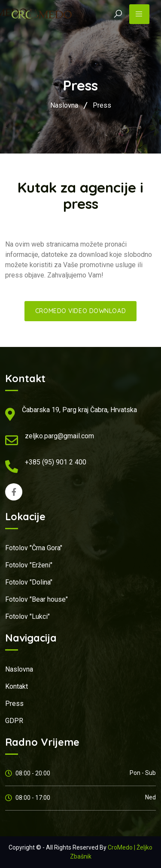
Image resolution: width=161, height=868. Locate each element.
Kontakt (17, 686)
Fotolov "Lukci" (27, 616)
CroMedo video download (80, 311)
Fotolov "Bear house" (36, 599)
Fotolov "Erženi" (29, 565)
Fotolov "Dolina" (29, 582)
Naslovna (64, 105)
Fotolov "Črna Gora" (34, 548)
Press (102, 105)
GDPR (14, 721)
